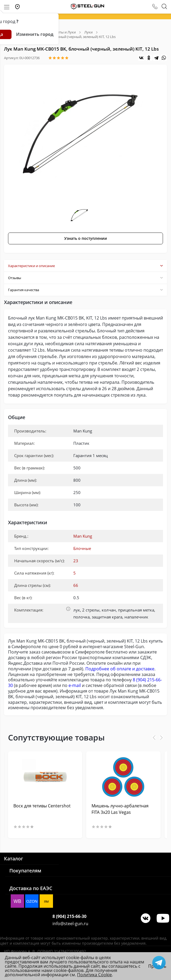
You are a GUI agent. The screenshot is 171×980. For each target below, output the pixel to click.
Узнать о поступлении (86, 238)
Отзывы (85, 278)
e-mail (75, 685)
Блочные (82, 548)
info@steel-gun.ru (70, 924)
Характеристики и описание (85, 266)
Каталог (14, 859)
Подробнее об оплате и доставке (120, 669)
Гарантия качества (85, 290)
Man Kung (83, 536)
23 (76, 561)
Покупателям (25, 871)
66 (76, 585)
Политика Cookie (94, 975)
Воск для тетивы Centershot (42, 806)
